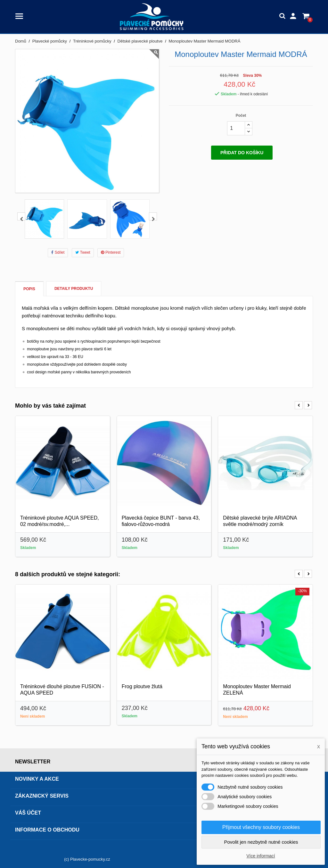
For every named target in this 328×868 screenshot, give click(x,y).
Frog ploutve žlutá (142, 686)
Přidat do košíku (242, 153)
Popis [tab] (29, 289)
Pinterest (111, 253)
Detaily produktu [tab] (74, 289)
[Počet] (236, 128)
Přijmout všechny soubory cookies (261, 827)
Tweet (83, 253)
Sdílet (58, 253)
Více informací (261, 856)
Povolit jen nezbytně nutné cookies (261, 842)
